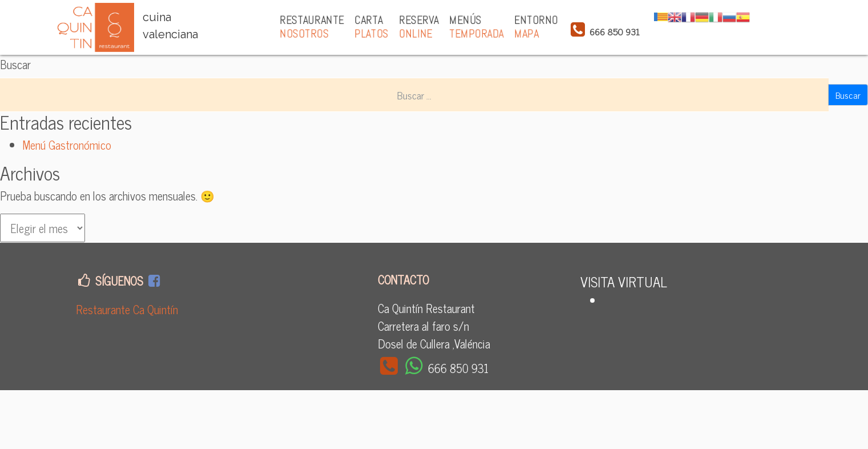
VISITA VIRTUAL (624, 281)
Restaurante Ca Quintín (127, 309)
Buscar (15, 65)
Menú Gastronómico (67, 145)
